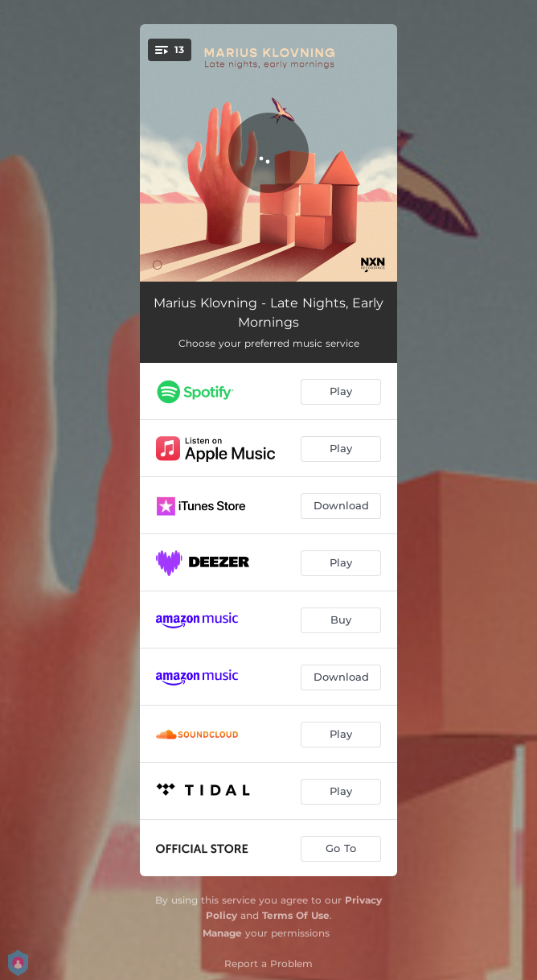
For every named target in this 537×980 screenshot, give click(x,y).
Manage (222, 933)
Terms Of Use (296, 915)
